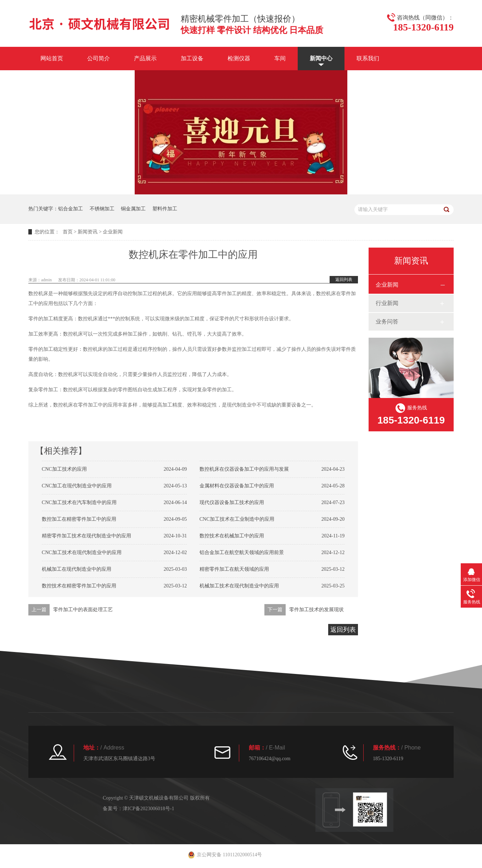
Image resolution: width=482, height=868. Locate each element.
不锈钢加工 (102, 209)
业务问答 (387, 322)
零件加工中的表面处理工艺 (83, 610)
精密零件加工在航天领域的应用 (234, 569)
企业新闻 (113, 232)
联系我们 (368, 58)
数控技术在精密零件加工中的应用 (79, 586)
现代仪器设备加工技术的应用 (232, 502)
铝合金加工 (71, 209)
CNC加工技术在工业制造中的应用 (237, 519)
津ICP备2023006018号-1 (148, 809)
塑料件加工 (165, 209)
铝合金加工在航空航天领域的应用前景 (242, 552)
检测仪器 (239, 58)
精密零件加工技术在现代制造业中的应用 (86, 536)
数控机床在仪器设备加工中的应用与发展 (244, 469)
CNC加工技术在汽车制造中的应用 (79, 502)
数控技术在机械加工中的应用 (232, 536)
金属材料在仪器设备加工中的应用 (237, 486)
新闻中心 (321, 58)
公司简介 (99, 58)
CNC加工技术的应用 (64, 469)
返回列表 (344, 280)
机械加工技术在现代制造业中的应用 (239, 586)
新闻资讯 (88, 232)
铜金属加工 (133, 209)
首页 (68, 232)
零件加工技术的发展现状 (316, 610)
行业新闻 (387, 303)
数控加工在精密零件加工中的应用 (79, 519)
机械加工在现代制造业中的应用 (77, 569)
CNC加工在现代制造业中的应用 (77, 486)
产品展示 (145, 58)
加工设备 (192, 58)
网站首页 (52, 58)
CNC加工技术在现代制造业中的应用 (82, 552)
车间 (280, 58)
